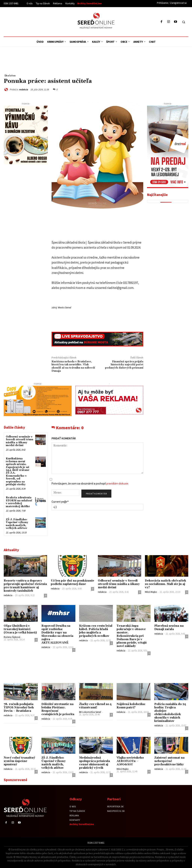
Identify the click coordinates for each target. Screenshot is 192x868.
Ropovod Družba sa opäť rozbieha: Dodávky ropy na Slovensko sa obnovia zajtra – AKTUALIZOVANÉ (57, 634)
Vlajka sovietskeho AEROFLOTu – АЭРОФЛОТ (130, 761)
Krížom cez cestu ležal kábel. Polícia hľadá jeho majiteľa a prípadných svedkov (96, 631)
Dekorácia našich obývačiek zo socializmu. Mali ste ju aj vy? (165, 584)
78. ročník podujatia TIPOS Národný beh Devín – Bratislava (19, 708)
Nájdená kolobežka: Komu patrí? (131, 706)
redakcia (23, 89)
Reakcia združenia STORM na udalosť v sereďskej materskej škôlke (19, 502)
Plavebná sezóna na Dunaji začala (169, 628)
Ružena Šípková (12, 637)
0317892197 (130, 283)
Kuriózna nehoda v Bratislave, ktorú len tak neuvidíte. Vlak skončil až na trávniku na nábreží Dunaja (73, 366)
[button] (184, 22)
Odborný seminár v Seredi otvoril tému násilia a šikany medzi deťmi (19, 441)
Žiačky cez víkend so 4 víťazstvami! (95, 706)
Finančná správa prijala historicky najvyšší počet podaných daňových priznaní (124, 365)
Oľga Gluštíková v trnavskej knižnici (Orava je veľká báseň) (20, 629)
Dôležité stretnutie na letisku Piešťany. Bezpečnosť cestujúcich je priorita (58, 709)
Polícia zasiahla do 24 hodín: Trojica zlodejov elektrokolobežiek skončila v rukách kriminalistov (170, 713)
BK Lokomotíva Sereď (90, 712)
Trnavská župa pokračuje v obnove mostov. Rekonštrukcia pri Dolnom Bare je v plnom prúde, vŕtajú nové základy (132, 636)
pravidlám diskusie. (118, 484)
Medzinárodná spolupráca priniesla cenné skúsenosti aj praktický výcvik (94, 763)
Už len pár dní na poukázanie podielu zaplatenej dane (72, 582)
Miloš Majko (151, 592)
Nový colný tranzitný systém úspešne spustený (19, 761)
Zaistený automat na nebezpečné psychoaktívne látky (169, 761)
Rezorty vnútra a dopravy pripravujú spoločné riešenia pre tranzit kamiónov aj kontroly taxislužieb (25, 586)
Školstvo (10, 76)
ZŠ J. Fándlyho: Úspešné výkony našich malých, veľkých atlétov (17, 524)
